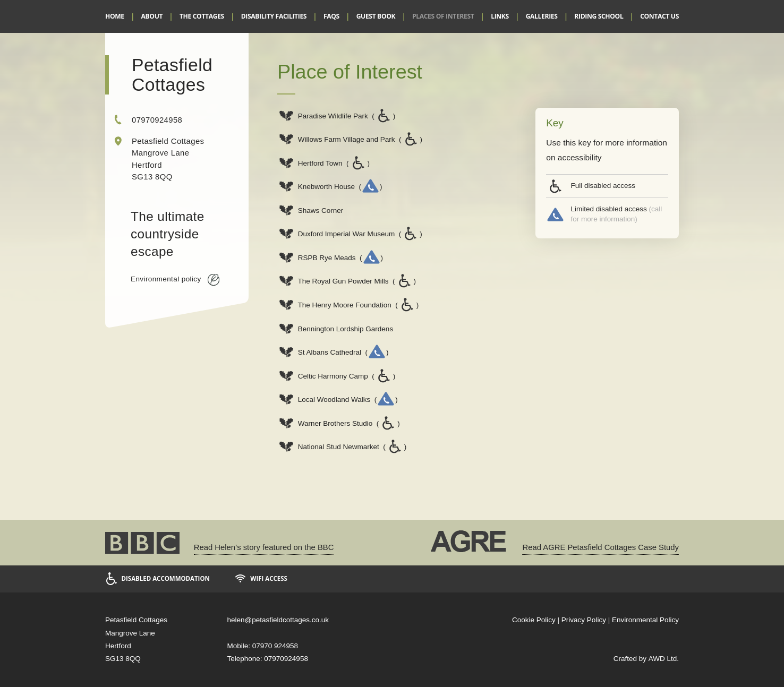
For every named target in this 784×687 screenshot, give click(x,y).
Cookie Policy (534, 620)
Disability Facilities (274, 16)
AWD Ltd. (664, 659)
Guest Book (376, 16)
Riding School (599, 16)
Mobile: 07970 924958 (263, 646)
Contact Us (659, 16)
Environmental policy (175, 280)
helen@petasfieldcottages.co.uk (278, 620)
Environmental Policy (645, 620)
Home (115, 16)
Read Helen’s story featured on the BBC (264, 547)
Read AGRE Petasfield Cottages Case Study (600, 547)
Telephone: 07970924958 (268, 659)
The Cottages (202, 16)
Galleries (542, 16)
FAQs (331, 16)
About (152, 16)
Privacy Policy (584, 620)
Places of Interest (443, 16)
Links (500, 16)
